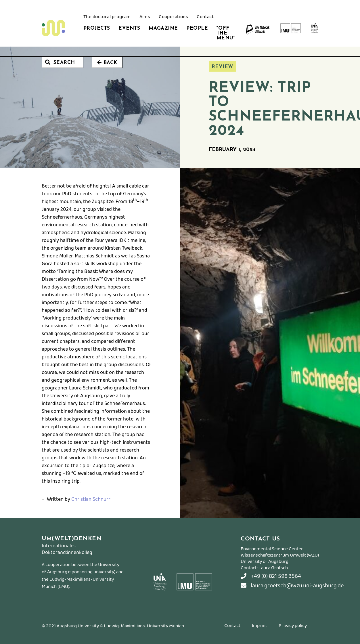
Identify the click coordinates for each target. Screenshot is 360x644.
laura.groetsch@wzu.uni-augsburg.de (292, 586)
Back (107, 63)
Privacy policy (293, 626)
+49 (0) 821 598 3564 (271, 576)
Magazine (163, 28)
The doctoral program (107, 18)
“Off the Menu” (226, 33)
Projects (97, 28)
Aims (145, 18)
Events (129, 28)
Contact (205, 18)
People (197, 28)
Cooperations (173, 18)
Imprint (260, 626)
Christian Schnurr (91, 499)
